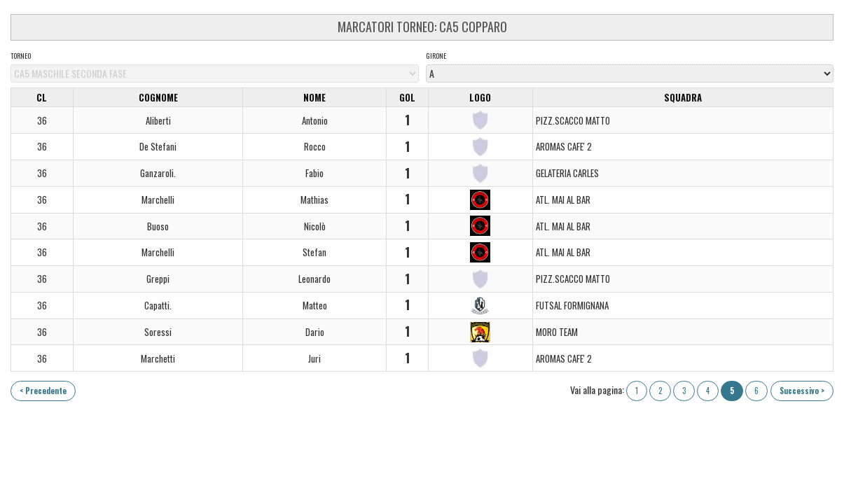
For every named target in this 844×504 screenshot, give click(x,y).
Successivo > (802, 391)
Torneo (21, 56)
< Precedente (43, 391)
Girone (436, 56)
